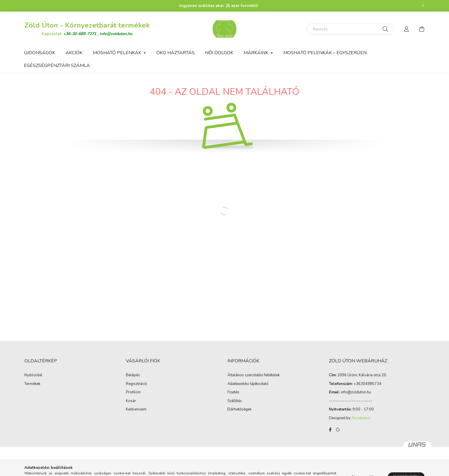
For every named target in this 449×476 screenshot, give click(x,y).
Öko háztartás (175, 53)
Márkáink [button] (257, 53)
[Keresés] (350, 29)
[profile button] (407, 29)
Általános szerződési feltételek (254, 375)
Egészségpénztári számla (57, 66)
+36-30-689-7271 (80, 34)
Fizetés (233, 393)
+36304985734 (367, 384)
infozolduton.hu (356, 392)
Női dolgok (219, 53)
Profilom (133, 393)
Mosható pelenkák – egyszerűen (325, 53)
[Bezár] (423, 6)
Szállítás (235, 401)
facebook (330, 430)
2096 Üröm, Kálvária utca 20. (362, 375)
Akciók (74, 53)
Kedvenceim (136, 410)
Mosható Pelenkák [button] (118, 53)
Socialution (361, 418)
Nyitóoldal (33, 375)
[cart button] (422, 29)
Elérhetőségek (239, 410)
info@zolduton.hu (116, 34)
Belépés (133, 375)
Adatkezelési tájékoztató (248, 384)
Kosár (131, 401)
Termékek (32, 384)
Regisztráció (136, 384)
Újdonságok (39, 53)
